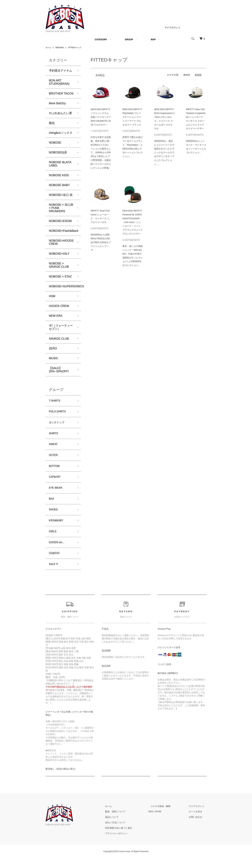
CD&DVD (55, 562)
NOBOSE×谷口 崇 (61, 195)
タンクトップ (58, 424)
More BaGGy (57, 103)
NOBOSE (55, 143)
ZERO (53, 348)
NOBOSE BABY (59, 185)
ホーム (49, 47)
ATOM (165, 822)
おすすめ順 (173, 75)
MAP (153, 39)
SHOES (54, 516)
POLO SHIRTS (59, 413)
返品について (121, 827)
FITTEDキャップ (77, 47)
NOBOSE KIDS (59, 175)
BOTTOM (55, 470)
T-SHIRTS (55, 401)
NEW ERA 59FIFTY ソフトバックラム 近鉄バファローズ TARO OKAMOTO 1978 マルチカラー (101, 117)
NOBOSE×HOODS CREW (61, 242)
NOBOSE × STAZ (60, 277)
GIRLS (53, 539)
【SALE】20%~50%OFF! (59, 370)
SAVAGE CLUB (59, 339)
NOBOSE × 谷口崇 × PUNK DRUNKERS (61, 208)
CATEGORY (101, 39)
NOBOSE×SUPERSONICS (65, 286)
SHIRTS (54, 436)
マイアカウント (172, 28)
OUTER (54, 459)
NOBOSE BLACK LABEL (60, 164)
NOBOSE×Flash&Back (64, 231)
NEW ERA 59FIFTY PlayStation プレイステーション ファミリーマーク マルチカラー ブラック (132, 117)
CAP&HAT (56, 482)
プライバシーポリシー (126, 843)
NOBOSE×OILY (59, 254)
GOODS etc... (58, 551)
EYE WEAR (56, 493)
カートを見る (197, 822)
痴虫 (52, 123)
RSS (158, 822)
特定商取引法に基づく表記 (128, 838)
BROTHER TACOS (61, 94)
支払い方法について (125, 832)
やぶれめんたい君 (60, 113)
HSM (52, 296)
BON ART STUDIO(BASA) (59, 82)
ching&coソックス (61, 133)
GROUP (129, 39)
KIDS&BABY (57, 528)
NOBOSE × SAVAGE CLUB (59, 265)
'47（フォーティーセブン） (61, 327)
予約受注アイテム (60, 71)
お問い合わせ (197, 827)
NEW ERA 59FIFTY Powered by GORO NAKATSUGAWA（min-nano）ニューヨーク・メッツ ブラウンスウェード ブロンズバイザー (133, 222)
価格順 (187, 75)
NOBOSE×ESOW (60, 221)
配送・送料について (125, 822)
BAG (52, 505)
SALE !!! (54, 574)
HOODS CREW (59, 306)
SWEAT (54, 447)
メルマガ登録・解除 (166, 816)
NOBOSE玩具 (58, 152)
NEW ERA (60, 47)
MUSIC (54, 358)
